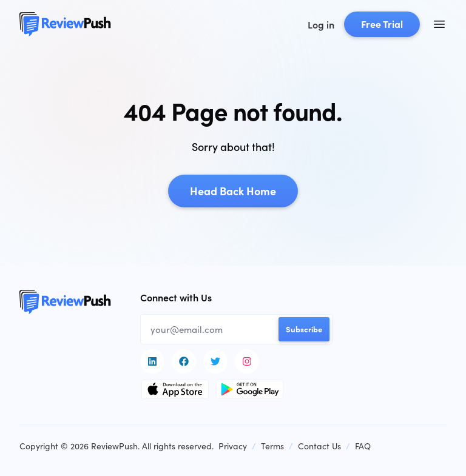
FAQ (363, 446)
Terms (272, 446)
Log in (321, 24)
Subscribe (304, 329)
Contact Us (319, 446)
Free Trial (382, 24)
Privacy (233, 446)
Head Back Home (233, 191)
